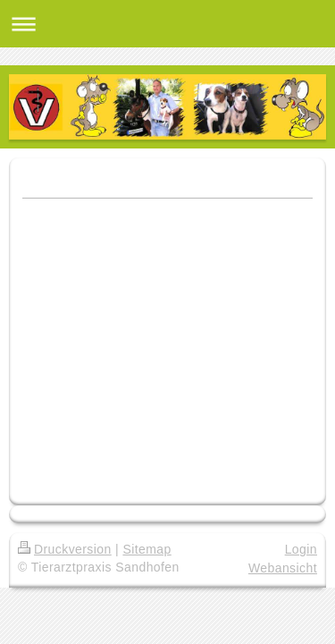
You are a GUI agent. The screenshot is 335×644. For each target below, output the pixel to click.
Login (301, 549)
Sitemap (147, 549)
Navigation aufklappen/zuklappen (167, 24)
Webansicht (283, 568)
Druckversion (65, 549)
